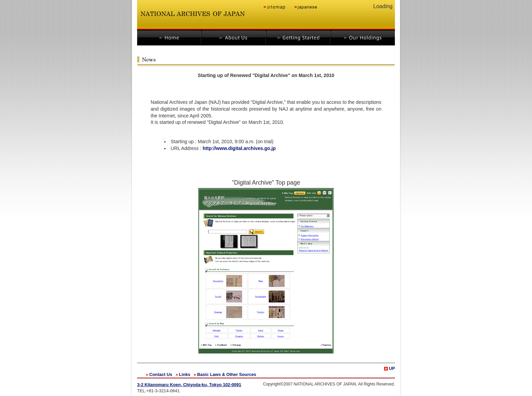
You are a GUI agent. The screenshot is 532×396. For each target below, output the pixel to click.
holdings (364, 38)
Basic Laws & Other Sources (227, 374)
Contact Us (161, 374)
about (234, 38)
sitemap (275, 8)
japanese (305, 8)
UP (392, 368)
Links (185, 374)
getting (299, 38)
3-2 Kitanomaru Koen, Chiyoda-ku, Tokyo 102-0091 (189, 385)
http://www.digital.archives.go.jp (239, 148)
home (169, 38)
